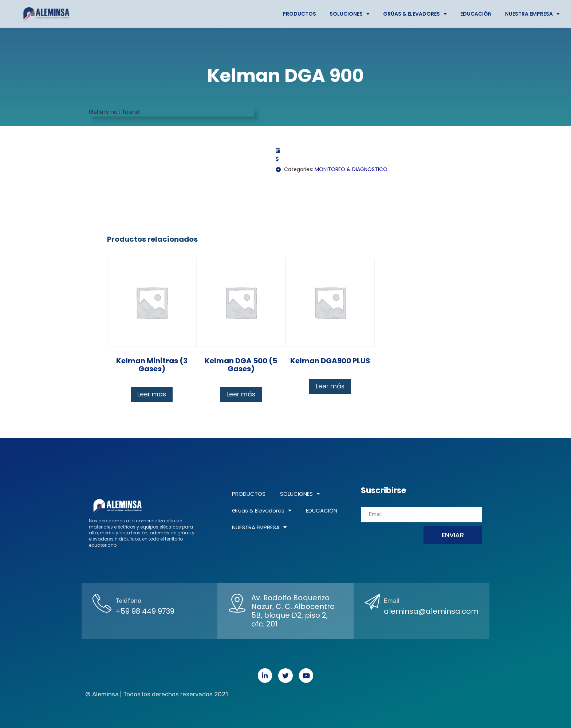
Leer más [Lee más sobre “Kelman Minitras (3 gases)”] (152, 394)
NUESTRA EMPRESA (532, 14)
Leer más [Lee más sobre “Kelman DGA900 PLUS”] (330, 386)
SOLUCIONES (350, 14)
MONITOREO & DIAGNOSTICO (351, 169)
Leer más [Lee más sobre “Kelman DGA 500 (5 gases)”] (241, 394)
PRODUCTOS (299, 14)
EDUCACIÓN (476, 14)
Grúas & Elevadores (415, 14)
